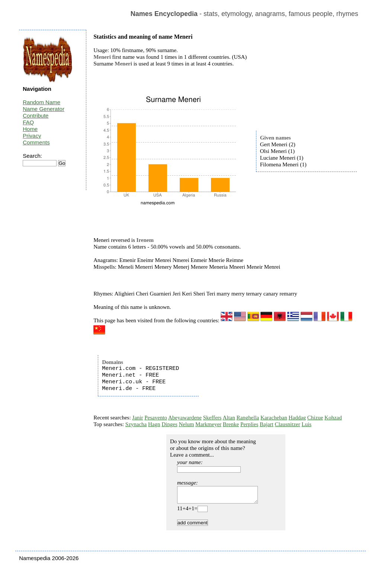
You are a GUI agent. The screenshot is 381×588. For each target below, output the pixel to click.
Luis (306, 424)
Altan (229, 418)
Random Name (41, 102)
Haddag (297, 418)
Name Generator (44, 109)
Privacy (32, 136)
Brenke (231, 424)
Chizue (315, 418)
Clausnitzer (287, 424)
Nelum (187, 424)
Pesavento (156, 418)
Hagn (154, 424)
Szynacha (136, 424)
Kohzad (333, 418)
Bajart (267, 424)
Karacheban (274, 418)
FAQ (28, 122)
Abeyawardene (185, 418)
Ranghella (248, 418)
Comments (36, 142)
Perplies (249, 424)
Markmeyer (208, 424)
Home (30, 129)
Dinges (169, 424)
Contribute (36, 116)
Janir (137, 418)
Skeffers (212, 418)
